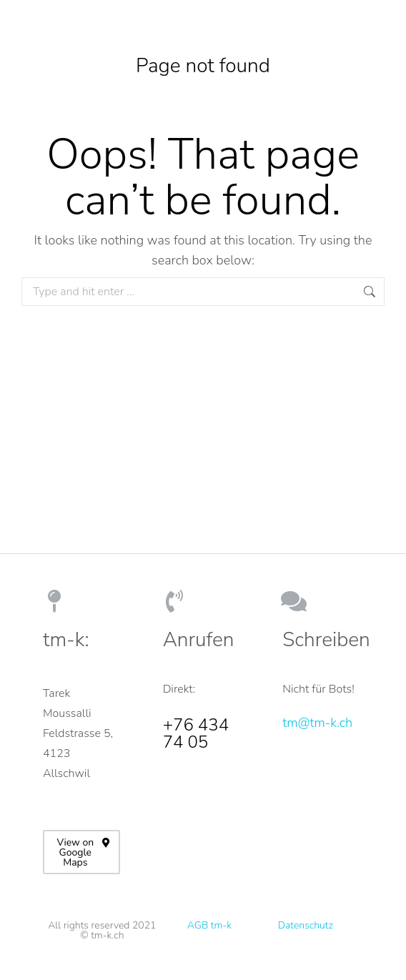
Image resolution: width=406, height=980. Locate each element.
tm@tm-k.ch (317, 723)
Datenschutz (306, 925)
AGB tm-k (209, 925)
